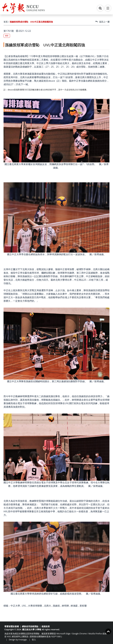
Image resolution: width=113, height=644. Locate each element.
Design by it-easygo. (18, 640)
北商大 (48, 606)
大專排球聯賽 (35, 606)
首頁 (6, 22)
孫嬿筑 (56, 606)
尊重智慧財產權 (12, 626)
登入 (34, 640)
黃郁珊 (83, 606)
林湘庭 (74, 606)
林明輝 (65, 606)
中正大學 (15, 606)
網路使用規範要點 (30, 626)
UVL (24, 606)
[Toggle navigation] (108, 8)
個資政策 (46, 626)
